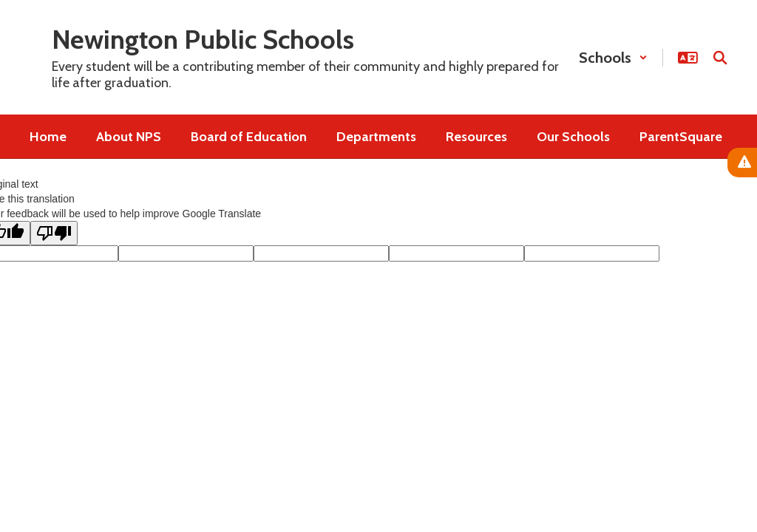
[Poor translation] (54, 233)
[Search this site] (720, 58)
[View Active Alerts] (742, 163)
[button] (613, 58)
